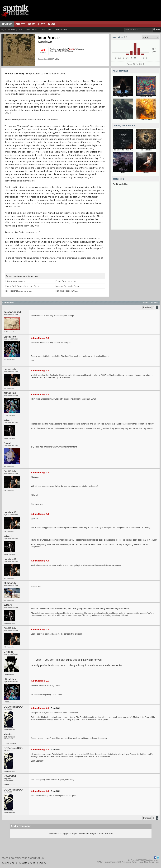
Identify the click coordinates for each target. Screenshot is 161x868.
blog (52, 24)
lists (42, 24)
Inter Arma (49, 38)
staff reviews (45, 29)
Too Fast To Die (146, 150)
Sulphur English (146, 120)
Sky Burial (123, 120)
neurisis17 (64, 49)
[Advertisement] (135, 209)
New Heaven (123, 97)
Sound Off (55, 708)
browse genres (15, 29)
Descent (146, 173)
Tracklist (56, 59)
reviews (7, 24)
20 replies (70, 51)
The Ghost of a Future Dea (123, 150)
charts (20, 24)
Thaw (123, 173)
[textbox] (139, 30)
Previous (147, 307)
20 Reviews (79, 49)
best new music (61, 29)
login (3, 29)
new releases (31, 29)
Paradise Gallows (146, 97)
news (32, 24)
